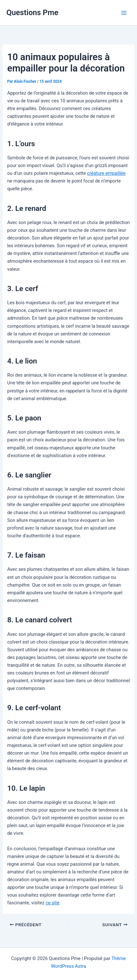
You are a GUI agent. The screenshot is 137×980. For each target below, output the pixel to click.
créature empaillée (106, 173)
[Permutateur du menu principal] (124, 13)
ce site (52, 903)
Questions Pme (32, 13)
